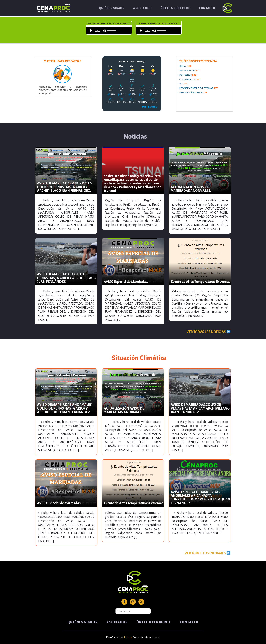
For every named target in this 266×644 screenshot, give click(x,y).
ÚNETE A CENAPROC (175, 8)
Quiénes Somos (112, 8)
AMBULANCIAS (189, 70)
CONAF (185, 66)
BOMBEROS (188, 75)
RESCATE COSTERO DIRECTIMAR (198, 88)
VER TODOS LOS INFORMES (207, 553)
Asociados (142, 8)
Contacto (207, 8)
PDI (183, 84)
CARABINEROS (189, 79)
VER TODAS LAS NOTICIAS (208, 332)
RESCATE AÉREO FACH (193, 93)
